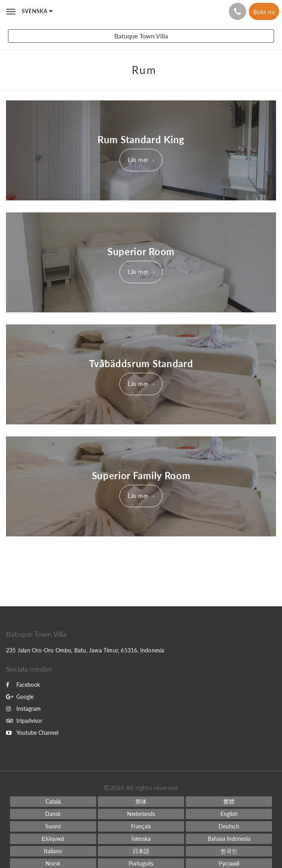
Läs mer (138, 160)
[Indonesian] (229, 839)
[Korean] (229, 851)
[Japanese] (141, 851)
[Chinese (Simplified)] (141, 802)
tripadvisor (24, 721)
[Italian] (53, 851)
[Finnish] (53, 826)
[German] (229, 826)
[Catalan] (53, 802)
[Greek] (53, 839)
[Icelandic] (141, 839)
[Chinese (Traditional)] (229, 802)
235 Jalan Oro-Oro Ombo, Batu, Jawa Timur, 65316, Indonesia (85, 650)
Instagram (23, 709)
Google (20, 697)
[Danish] (53, 814)
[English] (229, 814)
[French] (141, 826)
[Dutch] (141, 814)
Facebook (23, 685)
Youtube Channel (32, 733)
